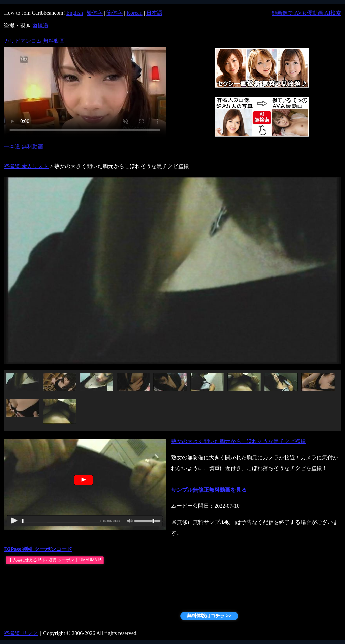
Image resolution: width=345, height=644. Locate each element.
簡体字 (115, 13)
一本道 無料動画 (24, 147)
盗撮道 (40, 25)
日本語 (154, 13)
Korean (135, 13)
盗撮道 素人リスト (26, 166)
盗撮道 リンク (21, 633)
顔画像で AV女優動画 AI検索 (306, 13)
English (75, 13)
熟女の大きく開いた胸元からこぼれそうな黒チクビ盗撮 (239, 441)
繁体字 (95, 13)
